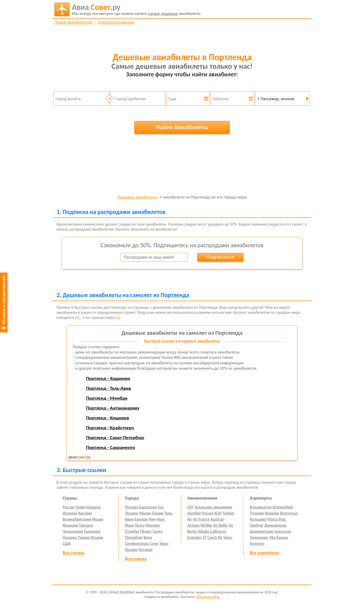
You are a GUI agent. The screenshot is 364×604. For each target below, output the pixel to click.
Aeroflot (194, 513)
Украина (70, 537)
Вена (148, 537)
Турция (84, 537)
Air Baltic (220, 525)
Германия (92, 531)
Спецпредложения (116, 22)
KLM (218, 513)
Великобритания (77, 519)
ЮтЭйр (206, 525)
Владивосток (261, 507)
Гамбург (257, 525)
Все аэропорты (264, 553)
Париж (158, 513)
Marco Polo (277, 519)
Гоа (161, 507)
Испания (70, 513)
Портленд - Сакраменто (110, 447)
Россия (69, 507)
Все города (136, 559)
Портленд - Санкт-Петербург (115, 438)
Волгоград (289, 513)
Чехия (80, 507)
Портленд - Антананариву (113, 408)
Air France (201, 519)
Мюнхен (153, 525)
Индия (98, 519)
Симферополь (137, 543)
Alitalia (203, 531)
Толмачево (259, 537)
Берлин (131, 550)
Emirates (194, 537)
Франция (70, 525)
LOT (190, 507)
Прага (140, 525)
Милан (145, 513)
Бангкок (141, 519)
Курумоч (257, 543)
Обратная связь (208, 597)
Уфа (272, 537)
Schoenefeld (283, 507)
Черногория (73, 531)
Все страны (74, 553)
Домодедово (275, 525)
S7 (204, 537)
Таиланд (86, 525)
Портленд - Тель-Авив (108, 388)
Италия (97, 537)
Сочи (154, 543)
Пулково (257, 513)
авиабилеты (136, 9)
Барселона (148, 507)
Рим (152, 519)
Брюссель (283, 531)
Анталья (145, 550)
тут (77, 317)
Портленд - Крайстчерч (110, 428)
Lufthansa (218, 531)
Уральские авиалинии (213, 507)
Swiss (228, 537)
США (67, 543)
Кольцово (258, 519)
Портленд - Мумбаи (107, 398)
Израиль (93, 507)
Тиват (164, 543)
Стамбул (132, 531)
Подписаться (220, 257)
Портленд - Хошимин (108, 378)
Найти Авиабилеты (182, 127)
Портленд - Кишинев (107, 418)
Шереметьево (262, 531)
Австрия (85, 513)
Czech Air (215, 537)
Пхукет (146, 531)
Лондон (132, 513)
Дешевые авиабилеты (137, 197)
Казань (282, 537)
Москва (132, 507)
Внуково (272, 513)
